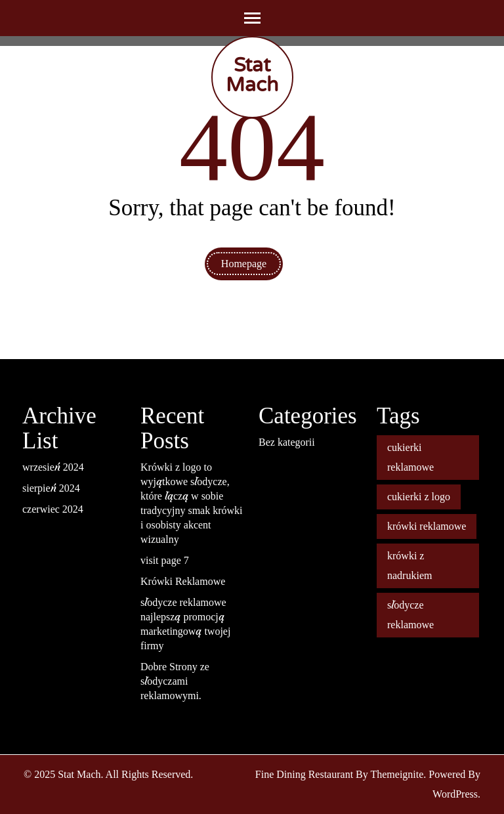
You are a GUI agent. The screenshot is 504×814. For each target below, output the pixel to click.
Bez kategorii (287, 442)
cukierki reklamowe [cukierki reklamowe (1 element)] (410, 457)
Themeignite (397, 774)
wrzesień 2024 (53, 467)
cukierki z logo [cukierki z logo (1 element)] (419, 497)
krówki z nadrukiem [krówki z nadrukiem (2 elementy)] (409, 566)
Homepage (244, 264)
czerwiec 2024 (53, 509)
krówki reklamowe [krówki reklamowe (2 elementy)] (427, 526)
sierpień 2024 (51, 488)
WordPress (455, 794)
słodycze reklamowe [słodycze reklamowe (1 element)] (410, 615)
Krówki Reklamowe (183, 581)
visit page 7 (165, 560)
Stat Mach (252, 75)
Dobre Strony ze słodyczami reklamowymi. (175, 681)
